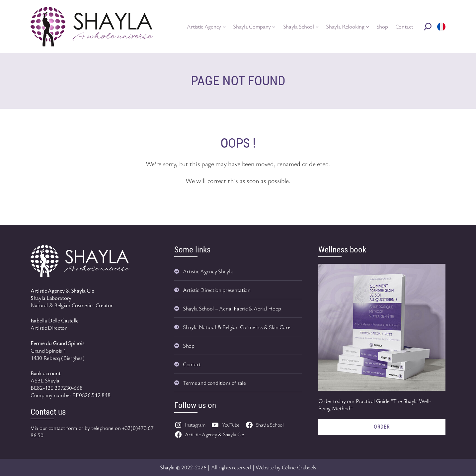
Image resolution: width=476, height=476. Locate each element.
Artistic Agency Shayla (208, 271)
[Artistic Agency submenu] (224, 27)
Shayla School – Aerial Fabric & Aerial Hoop (232, 308)
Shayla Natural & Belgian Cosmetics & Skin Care (237, 327)
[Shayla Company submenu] (274, 27)
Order (382, 427)
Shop (189, 345)
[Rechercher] (428, 27)
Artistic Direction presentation (217, 290)
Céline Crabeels (299, 467)
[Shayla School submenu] (317, 27)
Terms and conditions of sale (214, 383)
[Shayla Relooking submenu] (367, 27)
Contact (192, 364)
